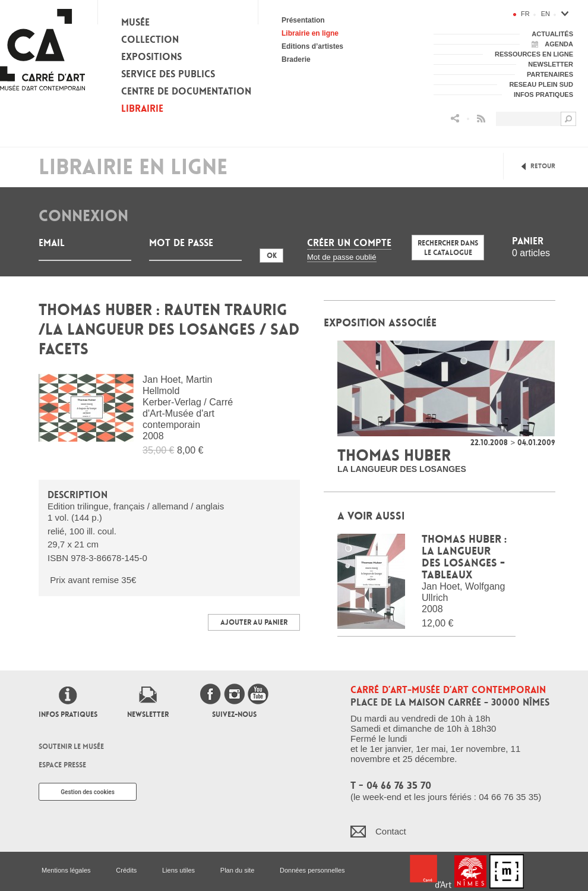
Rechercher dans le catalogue (448, 248)
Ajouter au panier (254, 622)
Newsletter (148, 714)
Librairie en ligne (310, 33)
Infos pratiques (68, 714)
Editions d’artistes (312, 46)
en (546, 14)
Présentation (303, 20)
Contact (391, 831)
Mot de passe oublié (342, 257)
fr (525, 14)
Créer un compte (349, 243)
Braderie (296, 59)
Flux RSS (481, 119)
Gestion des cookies (88, 792)
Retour (543, 166)
